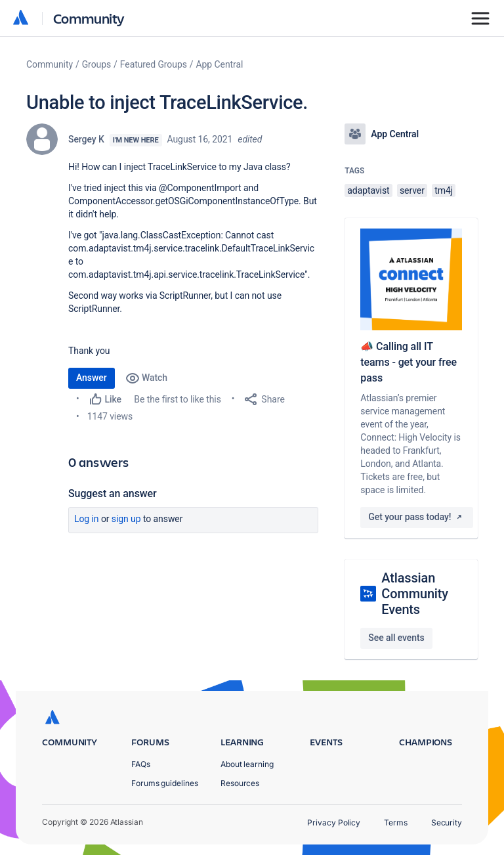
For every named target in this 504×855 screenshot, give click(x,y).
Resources (240, 783)
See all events (396, 638)
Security (447, 822)
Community (89, 18)
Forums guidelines (165, 783)
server (412, 190)
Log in (87, 519)
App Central (220, 64)
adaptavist (368, 190)
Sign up (126, 519)
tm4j (444, 190)
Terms (396, 822)
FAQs (141, 764)
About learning (247, 764)
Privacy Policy (334, 822)
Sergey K (86, 139)
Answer (92, 378)
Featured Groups (154, 64)
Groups (96, 64)
